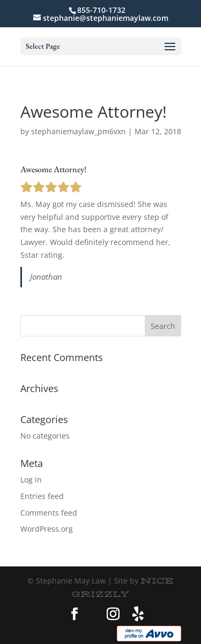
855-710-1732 (101, 10)
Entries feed (42, 496)
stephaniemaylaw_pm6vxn (79, 131)
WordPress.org (47, 529)
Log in (31, 480)
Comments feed (49, 513)
